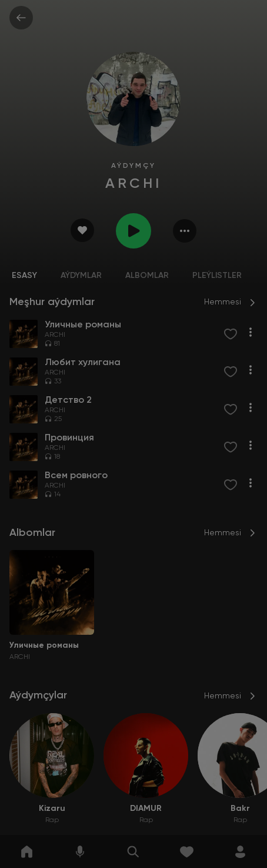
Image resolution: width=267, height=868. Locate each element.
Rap (52, 820)
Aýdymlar (81, 276)
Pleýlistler (217, 276)
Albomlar (147, 276)
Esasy (24, 276)
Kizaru (52, 809)
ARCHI (55, 335)
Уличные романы (44, 645)
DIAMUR (146, 809)
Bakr (240, 809)
